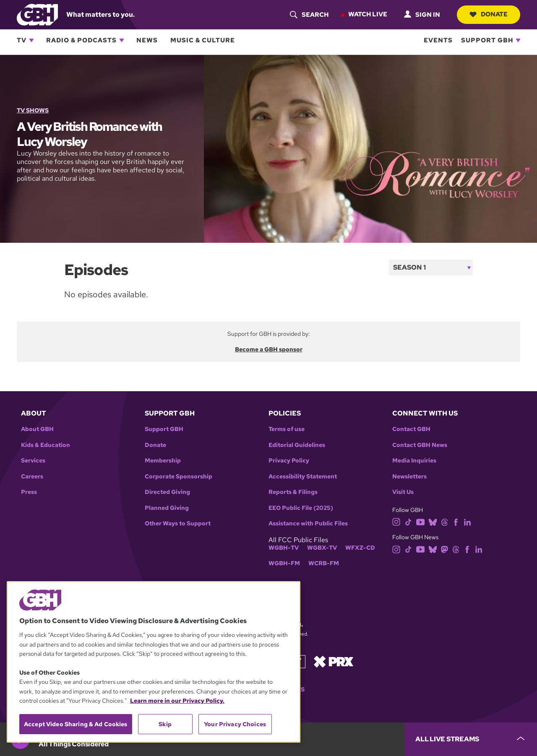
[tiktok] (408, 521)
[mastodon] (444, 549)
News (147, 40)
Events (438, 40)
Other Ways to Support (178, 523)
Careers (32, 477)
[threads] (444, 521)
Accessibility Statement (303, 477)
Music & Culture (203, 40)
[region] (154, 662)
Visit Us (403, 492)
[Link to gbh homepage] (37, 14)
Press (29, 492)
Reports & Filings (293, 492)
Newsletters (409, 477)
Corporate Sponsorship (179, 477)
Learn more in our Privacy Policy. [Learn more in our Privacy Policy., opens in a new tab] (177, 701)
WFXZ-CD (360, 548)
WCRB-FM (324, 563)
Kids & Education (46, 445)
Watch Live (368, 14)
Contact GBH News (420, 445)
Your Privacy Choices (235, 724)
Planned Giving (167, 508)
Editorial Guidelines (297, 445)
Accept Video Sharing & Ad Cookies (76, 724)
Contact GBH (411, 429)
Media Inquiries (414, 461)
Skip (165, 724)
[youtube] (420, 521)
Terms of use (287, 429)
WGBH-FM (284, 563)
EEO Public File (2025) (301, 508)
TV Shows (33, 110)
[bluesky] (433, 521)
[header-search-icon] (309, 15)
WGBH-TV (284, 548)
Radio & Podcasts (81, 40)
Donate (489, 14)
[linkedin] (467, 521)
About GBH (37, 429)
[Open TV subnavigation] (31, 40)
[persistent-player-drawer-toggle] (471, 739)
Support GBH (487, 40)
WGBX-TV (322, 548)
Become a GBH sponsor (269, 349)
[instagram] (396, 521)
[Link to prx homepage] (334, 661)
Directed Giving (167, 492)
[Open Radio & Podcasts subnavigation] (122, 40)
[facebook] (456, 521)
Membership (163, 461)
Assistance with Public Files (308, 523)
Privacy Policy (289, 461)
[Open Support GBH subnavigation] (518, 40)
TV (22, 40)
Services (33, 461)
